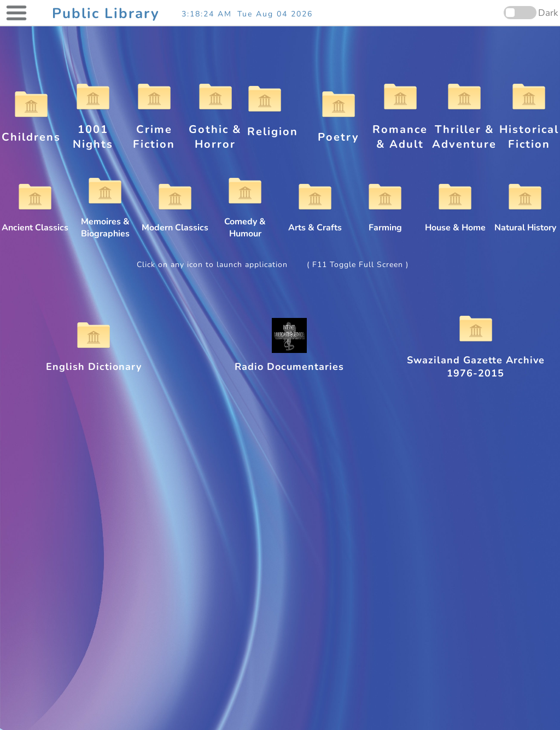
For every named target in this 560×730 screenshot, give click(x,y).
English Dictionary (94, 360)
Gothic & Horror (215, 129)
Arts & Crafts (315, 222)
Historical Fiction (529, 129)
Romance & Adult (400, 129)
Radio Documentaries (289, 360)
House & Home (455, 222)
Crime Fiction (154, 129)
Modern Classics (175, 222)
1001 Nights (93, 129)
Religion (273, 124)
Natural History (525, 222)
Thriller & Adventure (464, 129)
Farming (385, 222)
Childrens (31, 130)
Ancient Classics (35, 222)
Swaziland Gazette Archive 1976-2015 (476, 360)
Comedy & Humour (245, 222)
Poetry (339, 130)
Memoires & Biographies (105, 222)
